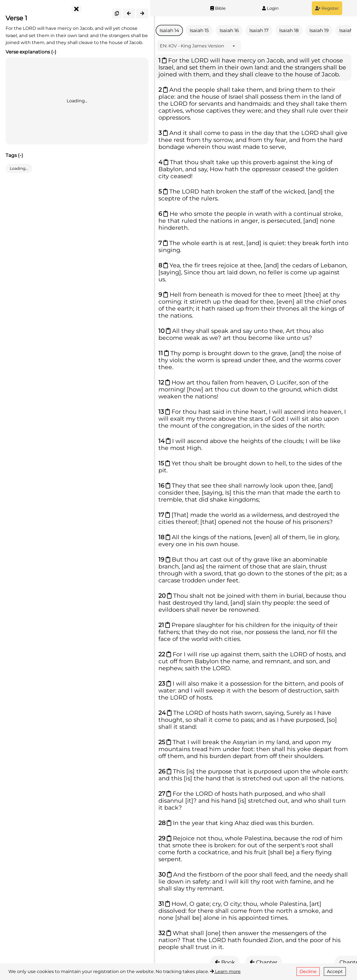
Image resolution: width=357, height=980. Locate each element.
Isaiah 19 (319, 30)
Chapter (264, 962)
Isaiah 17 (259, 30)
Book (225, 962)
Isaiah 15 (199, 30)
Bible (218, 8)
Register (327, 8)
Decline (308, 971)
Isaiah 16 (229, 30)
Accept (335, 971)
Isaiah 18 (289, 30)
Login (270, 8)
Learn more (225, 971)
